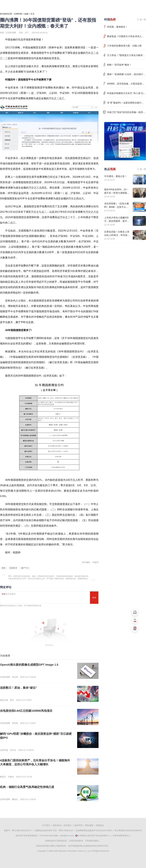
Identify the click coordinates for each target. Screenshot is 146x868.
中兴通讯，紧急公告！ (116, 176)
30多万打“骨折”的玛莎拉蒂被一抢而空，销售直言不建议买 (126, 112)
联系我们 (68, 825)
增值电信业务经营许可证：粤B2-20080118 (54, 830)
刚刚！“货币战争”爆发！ (119, 65)
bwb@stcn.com (67, 836)
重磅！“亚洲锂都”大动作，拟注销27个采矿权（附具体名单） (126, 74)
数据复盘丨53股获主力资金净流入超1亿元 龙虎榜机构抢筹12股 (126, 36)
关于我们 (46, 825)
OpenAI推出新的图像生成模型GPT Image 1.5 (29, 665)
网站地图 (89, 825)
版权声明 (78, 825)
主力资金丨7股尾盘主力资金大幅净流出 (126, 55)
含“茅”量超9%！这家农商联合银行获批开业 (126, 103)
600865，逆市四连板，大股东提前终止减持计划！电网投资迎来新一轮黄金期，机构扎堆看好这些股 (126, 84)
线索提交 (100, 825)
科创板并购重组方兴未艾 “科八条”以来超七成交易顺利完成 (126, 93)
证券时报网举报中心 (121, 836)
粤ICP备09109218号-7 (22, 830)
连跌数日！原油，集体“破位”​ (19, 688)
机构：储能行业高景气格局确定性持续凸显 (27, 787)
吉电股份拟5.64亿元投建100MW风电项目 (26, 711)
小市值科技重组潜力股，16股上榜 (124, 46)
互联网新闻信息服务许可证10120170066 (94, 830)
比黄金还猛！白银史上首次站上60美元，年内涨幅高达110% (117, 235)
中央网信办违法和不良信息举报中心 (94, 836)
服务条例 (57, 825)
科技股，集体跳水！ (117, 27)
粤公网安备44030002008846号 (128, 830)
